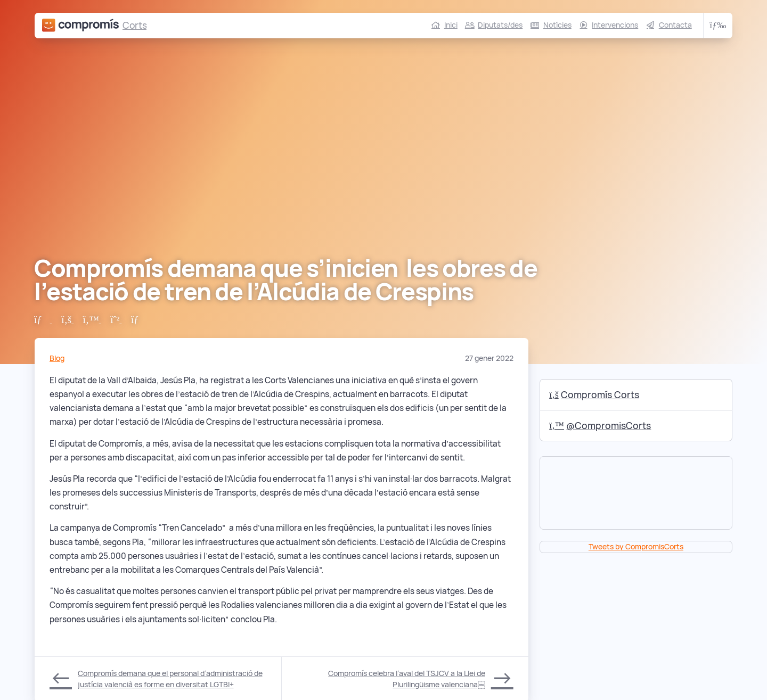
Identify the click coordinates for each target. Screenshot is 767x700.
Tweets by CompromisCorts (636, 547)
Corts (135, 25)
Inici (451, 25)
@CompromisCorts (600, 426)
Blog (57, 358)
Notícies (557, 25)
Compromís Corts (594, 395)
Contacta (675, 25)
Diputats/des (500, 25)
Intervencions (615, 25)
